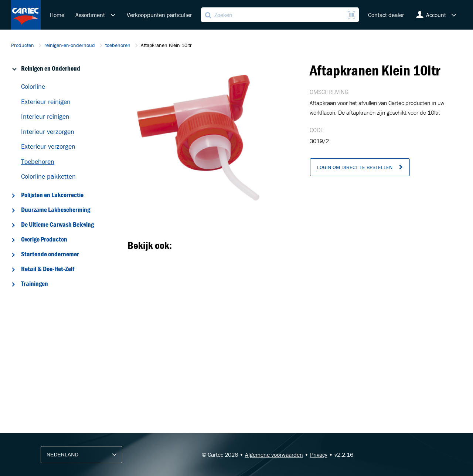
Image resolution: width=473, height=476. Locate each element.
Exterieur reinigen (46, 102)
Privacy (319, 455)
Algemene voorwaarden (274, 455)
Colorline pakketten (48, 176)
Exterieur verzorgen (48, 146)
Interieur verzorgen (48, 131)
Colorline (33, 86)
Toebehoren (38, 161)
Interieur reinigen (45, 116)
